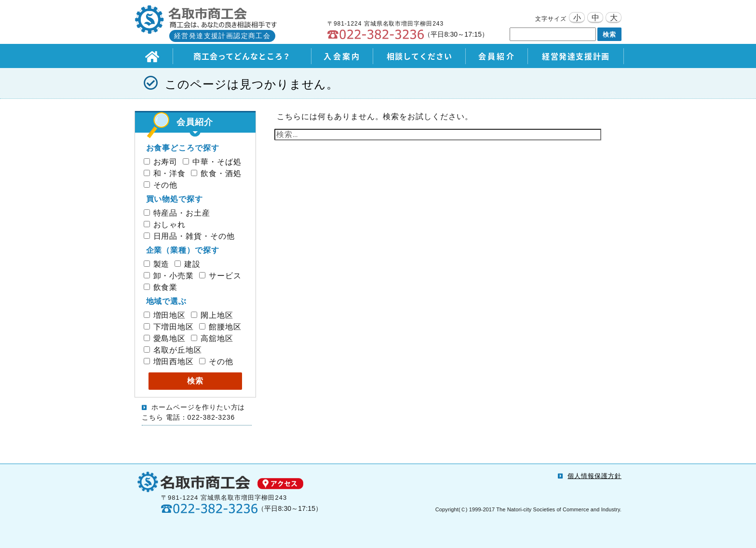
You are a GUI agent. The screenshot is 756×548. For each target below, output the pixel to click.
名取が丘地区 (173, 350)
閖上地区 (212, 315)
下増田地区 (169, 327)
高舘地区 (212, 338)
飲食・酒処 (216, 173)
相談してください (419, 56)
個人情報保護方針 (594, 476)
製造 (157, 264)
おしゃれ (165, 225)
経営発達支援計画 (576, 56)
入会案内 (342, 56)
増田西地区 (169, 362)
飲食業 (161, 287)
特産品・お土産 (177, 213)
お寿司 (161, 162)
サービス (220, 276)
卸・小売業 (169, 276)
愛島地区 (165, 338)
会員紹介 (497, 56)
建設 (188, 264)
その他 (161, 185)
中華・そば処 (212, 162)
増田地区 (165, 315)
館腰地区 (220, 327)
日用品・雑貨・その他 (189, 236)
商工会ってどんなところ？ (242, 56)
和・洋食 (165, 173)
